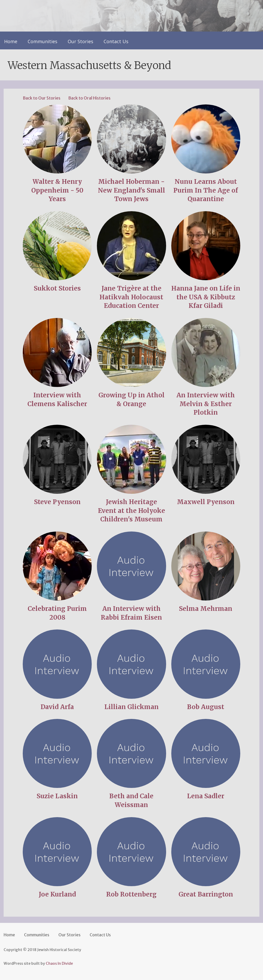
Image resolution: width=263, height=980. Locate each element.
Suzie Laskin (57, 796)
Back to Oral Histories (89, 98)
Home (11, 41)
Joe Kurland (57, 894)
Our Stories (80, 41)
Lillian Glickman (131, 707)
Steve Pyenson (57, 502)
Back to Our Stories (42, 98)
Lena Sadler (206, 796)
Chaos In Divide (59, 963)
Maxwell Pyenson (206, 502)
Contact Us (116, 41)
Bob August (206, 707)
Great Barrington (206, 894)
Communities (42, 41)
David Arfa (57, 707)
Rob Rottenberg (131, 894)
